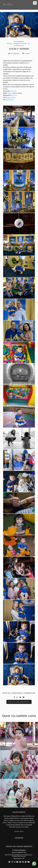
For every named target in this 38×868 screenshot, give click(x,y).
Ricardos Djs (9, 100)
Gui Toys (14, 95)
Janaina (10, 93)
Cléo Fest (13, 91)
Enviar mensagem (20, 850)
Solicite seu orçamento (19, 702)
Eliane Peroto (12, 98)
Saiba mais (19, 831)
